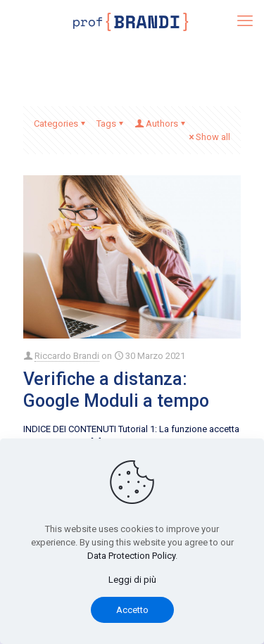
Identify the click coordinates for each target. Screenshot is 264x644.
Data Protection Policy (131, 556)
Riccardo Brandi (67, 356)
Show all (208, 137)
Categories (61, 124)
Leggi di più (132, 580)
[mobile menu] (245, 21)
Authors (161, 124)
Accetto (132, 610)
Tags (111, 124)
